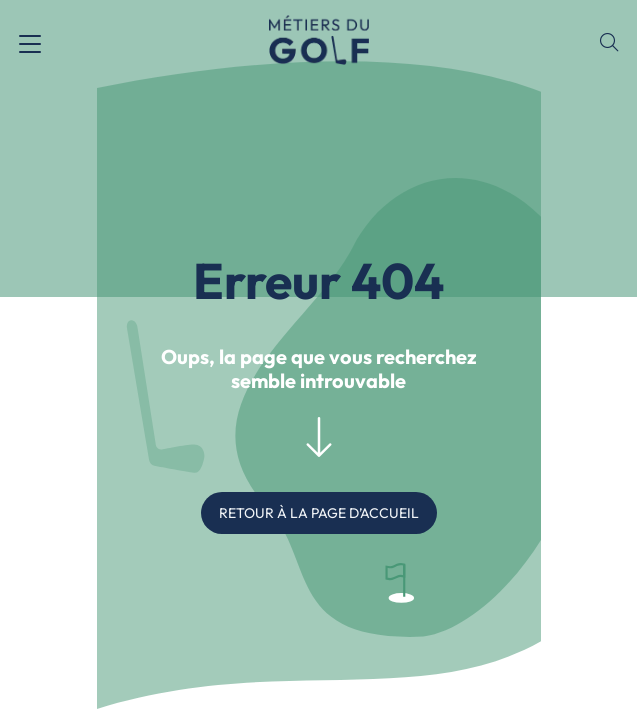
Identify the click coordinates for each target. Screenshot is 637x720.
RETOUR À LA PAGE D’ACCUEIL (319, 512)
